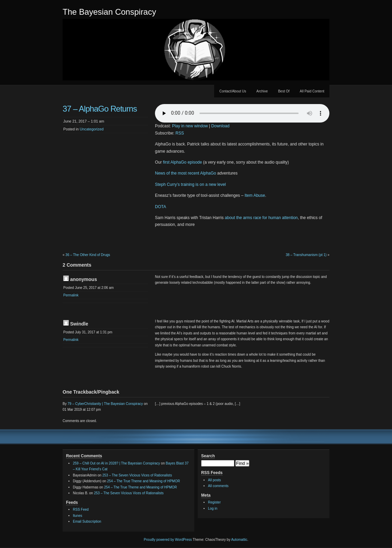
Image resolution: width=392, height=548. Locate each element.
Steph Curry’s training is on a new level (190, 184)
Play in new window (190, 126)
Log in (213, 508)
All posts (214, 480)
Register (214, 502)
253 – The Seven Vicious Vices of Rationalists (137, 475)
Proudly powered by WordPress (168, 540)
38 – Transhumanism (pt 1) (306, 255)
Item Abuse (255, 195)
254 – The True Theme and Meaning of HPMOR (143, 481)
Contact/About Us (233, 91)
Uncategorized (92, 129)
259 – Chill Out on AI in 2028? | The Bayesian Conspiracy (116, 463)
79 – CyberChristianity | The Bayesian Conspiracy (105, 404)
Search (208, 456)
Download (220, 126)
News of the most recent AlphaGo (186, 173)
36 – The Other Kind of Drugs (88, 255)
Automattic (239, 540)
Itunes (77, 516)
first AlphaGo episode (182, 162)
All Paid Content (312, 91)
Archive (262, 91)
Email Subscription (87, 521)
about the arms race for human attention (261, 218)
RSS (180, 133)
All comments (218, 486)
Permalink (71, 295)
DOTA (160, 207)
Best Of (284, 91)
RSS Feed (81, 509)
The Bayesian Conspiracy (109, 12)
